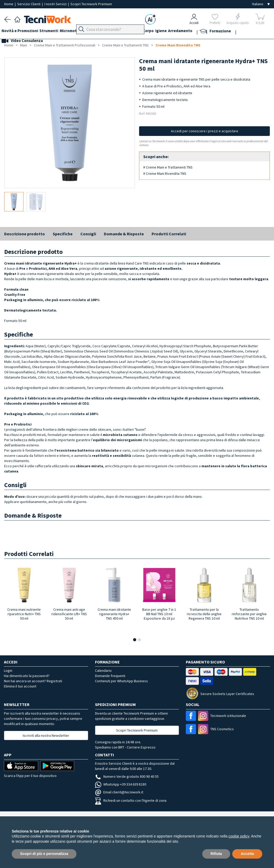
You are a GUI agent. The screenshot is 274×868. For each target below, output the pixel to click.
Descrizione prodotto (25, 234)
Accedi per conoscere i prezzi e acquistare (205, 131)
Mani (125, 32)
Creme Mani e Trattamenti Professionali (65, 45)
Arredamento (207, 32)
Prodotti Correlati (169, 234)
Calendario (103, 671)
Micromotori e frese (86, 32)
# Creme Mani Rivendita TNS (165, 173)
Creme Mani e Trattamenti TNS (125, 45)
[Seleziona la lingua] (261, 4)
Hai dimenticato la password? (27, 676)
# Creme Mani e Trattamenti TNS (168, 167)
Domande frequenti (110, 676)
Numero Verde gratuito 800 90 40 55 (127, 776)
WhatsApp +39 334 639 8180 (121, 784)
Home (9, 4)
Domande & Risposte (124, 234)
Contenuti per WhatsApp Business (121, 681)
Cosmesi (153, 32)
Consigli (88, 234)
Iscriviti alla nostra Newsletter (46, 735)
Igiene (185, 32)
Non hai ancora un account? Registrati (33, 681)
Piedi (112, 32)
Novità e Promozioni (22, 32)
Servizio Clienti (29, 4)
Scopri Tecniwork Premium (91, 4)
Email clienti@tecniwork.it (119, 792)
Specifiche (63, 234)
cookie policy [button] (239, 836)
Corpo (170, 32)
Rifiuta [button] (216, 854)
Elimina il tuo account (20, 686)
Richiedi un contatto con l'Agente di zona (131, 800)
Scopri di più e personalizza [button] (44, 854)
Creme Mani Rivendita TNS (178, 45)
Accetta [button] (247, 854)
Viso (137, 32)
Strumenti (54, 32)
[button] (135, 640)
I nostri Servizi (56, 4)
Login (8, 671)
